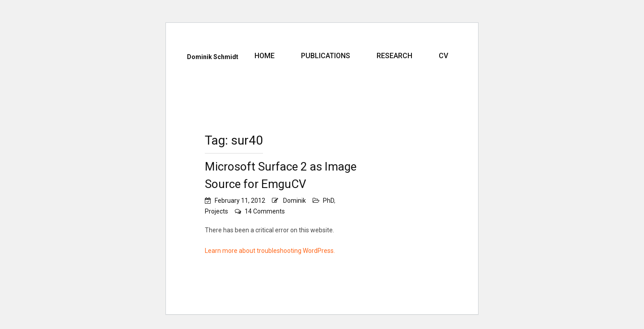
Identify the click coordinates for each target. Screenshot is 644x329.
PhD (328, 201)
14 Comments (265, 211)
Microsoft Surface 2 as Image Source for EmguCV (281, 175)
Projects (216, 211)
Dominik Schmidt (213, 57)
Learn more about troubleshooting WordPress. (270, 251)
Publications (326, 56)
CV (443, 56)
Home (265, 56)
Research (394, 56)
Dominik (294, 201)
